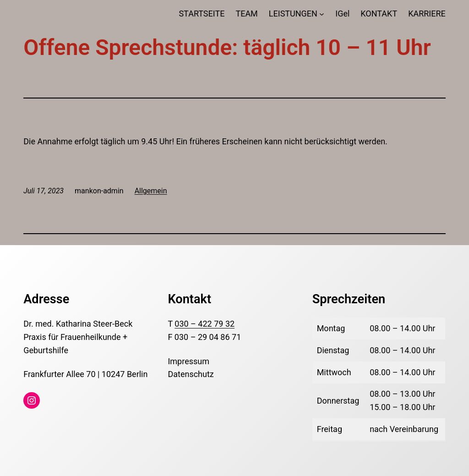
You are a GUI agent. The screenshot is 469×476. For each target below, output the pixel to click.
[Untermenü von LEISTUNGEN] (322, 14)
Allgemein (151, 191)
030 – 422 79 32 (205, 324)
